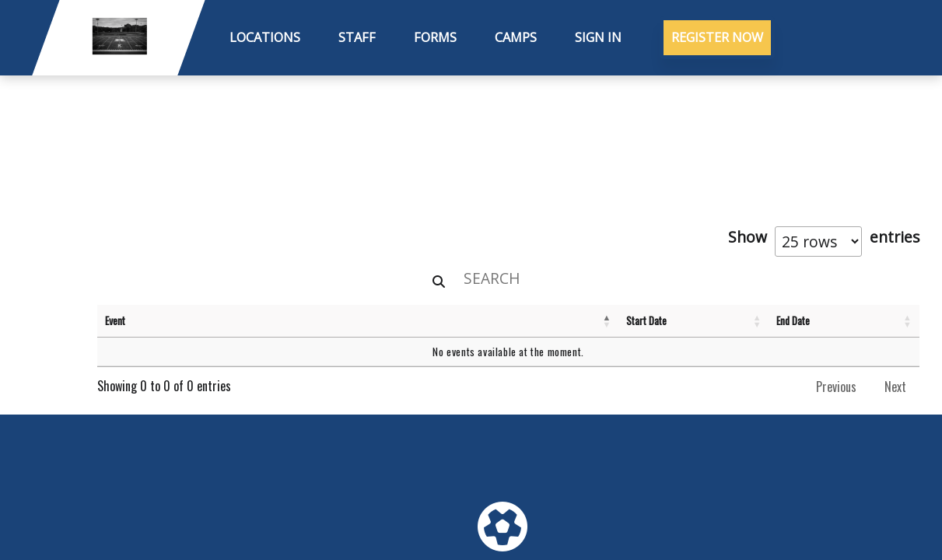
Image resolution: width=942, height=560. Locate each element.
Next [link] (895, 387)
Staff (357, 37)
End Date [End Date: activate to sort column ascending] (793, 320)
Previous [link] (836, 387)
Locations (265, 37)
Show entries (824, 241)
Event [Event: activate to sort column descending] (115, 320)
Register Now (717, 37)
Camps (516, 37)
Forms (435, 37)
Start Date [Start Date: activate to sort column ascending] (646, 320)
